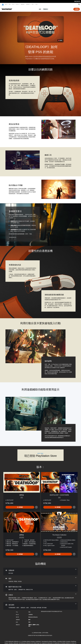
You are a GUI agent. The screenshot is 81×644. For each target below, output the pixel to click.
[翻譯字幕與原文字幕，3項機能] (40, 587)
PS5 (9, 4)
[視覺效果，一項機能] (40, 571)
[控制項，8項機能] (40, 596)
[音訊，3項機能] (40, 579)
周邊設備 (22, 4)
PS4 (13, 4)
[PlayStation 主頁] (3, 4)
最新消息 (28, 4)
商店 (32, 4)
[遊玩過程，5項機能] (40, 605)
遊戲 (6, 4)
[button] (40, 29)
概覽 (40, 9)
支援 (36, 4)
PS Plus (17, 4)
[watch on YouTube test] (60, 40)
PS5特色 (46, 9)
